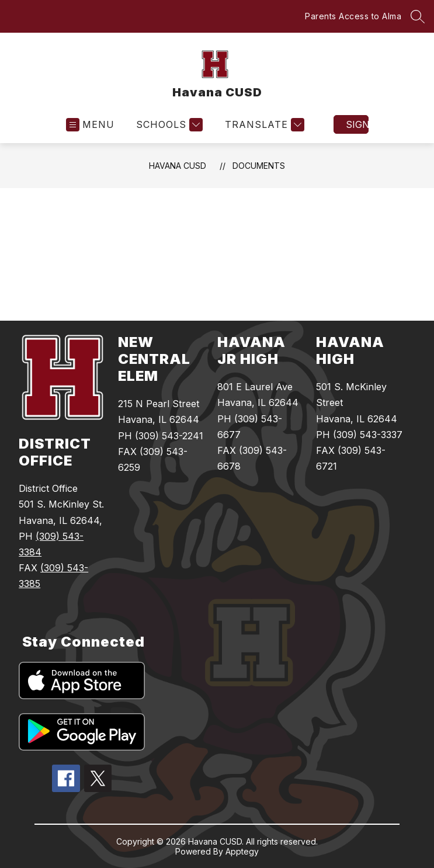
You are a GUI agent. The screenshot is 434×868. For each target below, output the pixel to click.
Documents (259, 166)
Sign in (357, 124)
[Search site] (418, 16)
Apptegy (242, 851)
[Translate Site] (263, 125)
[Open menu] (90, 125)
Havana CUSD (178, 166)
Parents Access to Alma (353, 16)
